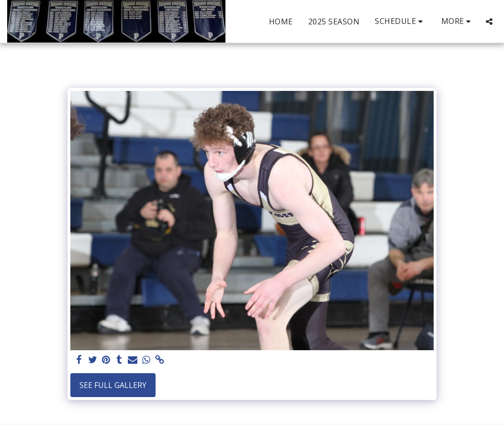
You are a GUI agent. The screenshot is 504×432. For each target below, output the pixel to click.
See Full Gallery (113, 385)
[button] (400, 21)
